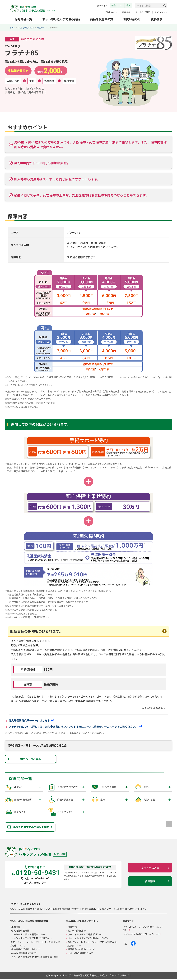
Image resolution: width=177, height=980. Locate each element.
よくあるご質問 (143, 12)
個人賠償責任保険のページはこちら (29, 721)
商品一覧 (41, 28)
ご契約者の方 (111, 12)
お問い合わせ (132, 19)
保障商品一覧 (23, 19)
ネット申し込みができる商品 (61, 19)
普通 (113, 5)
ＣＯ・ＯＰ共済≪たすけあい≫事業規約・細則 (35, 958)
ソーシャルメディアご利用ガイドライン (32, 939)
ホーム (13, 28)
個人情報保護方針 (20, 931)
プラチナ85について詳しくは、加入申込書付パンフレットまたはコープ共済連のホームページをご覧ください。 (73, 727)
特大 (128, 5)
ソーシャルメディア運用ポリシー (28, 935)
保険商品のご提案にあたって (26, 950)
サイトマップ (161, 12)
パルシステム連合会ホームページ (141, 935)
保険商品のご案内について (81, 950)
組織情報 (126, 12)
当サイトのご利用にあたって (26, 904)
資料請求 (157, 19)
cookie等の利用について (24, 954)
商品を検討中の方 (102, 19)
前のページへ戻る (31, 760)
